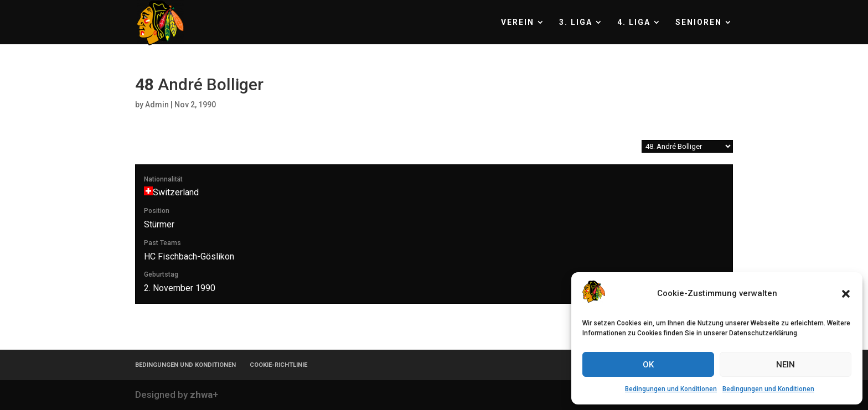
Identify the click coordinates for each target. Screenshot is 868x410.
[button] (846, 294)
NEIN (786, 365)
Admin (157, 105)
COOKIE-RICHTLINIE (278, 365)
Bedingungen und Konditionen (671, 389)
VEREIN (518, 22)
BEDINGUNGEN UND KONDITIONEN (185, 365)
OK (648, 365)
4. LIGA (634, 22)
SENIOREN (699, 22)
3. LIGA (576, 22)
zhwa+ (204, 395)
